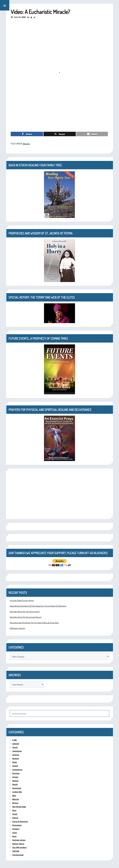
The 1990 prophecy (20, 847)
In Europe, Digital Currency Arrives (22, 600)
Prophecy (16, 829)
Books (15, 762)
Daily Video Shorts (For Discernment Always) (26, 617)
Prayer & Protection (20, 821)
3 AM (14, 740)
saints (15, 833)
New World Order (19, 807)
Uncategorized (18, 855)
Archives (16, 755)
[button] (5, 5)
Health (15, 784)
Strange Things (18, 844)
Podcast (15, 818)
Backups (15, 758)
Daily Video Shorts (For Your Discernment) (25, 612)
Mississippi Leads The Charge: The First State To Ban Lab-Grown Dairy (34, 623)
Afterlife (16, 744)
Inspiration (17, 788)
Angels (15, 747)
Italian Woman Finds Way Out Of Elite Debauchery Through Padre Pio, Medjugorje (38, 606)
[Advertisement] (59, 107)
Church (15, 766)
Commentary (17, 770)
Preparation (17, 825)
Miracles (26, 144)
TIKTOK (16, 851)
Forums (15, 777)
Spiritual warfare (19, 840)
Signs (14, 836)
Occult (15, 814)
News (14, 810)
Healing (15, 781)
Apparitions (17, 751)
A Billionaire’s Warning (17, 628)
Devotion (16, 773)
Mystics (15, 803)
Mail (14, 795)
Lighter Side (17, 792)
